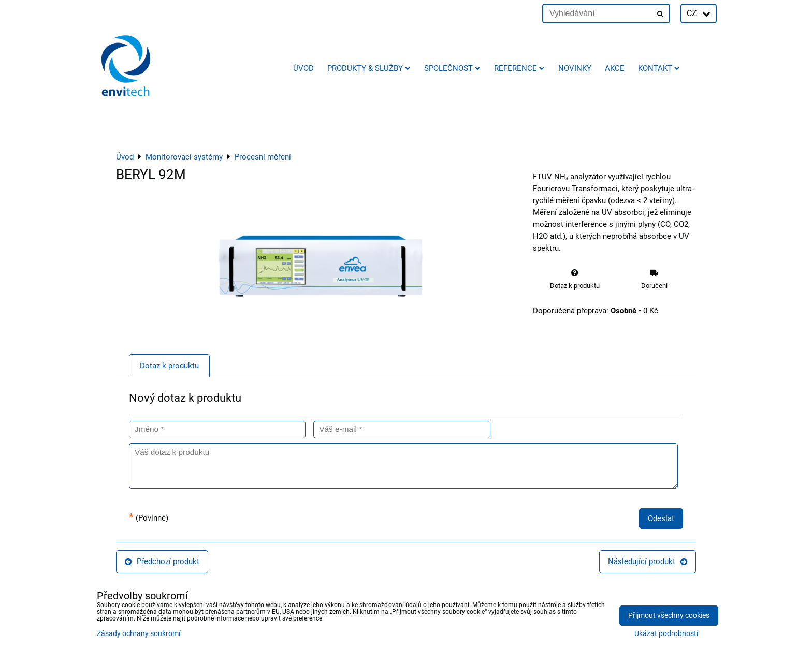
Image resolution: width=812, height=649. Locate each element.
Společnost (452, 68)
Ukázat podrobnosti (666, 634)
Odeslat (661, 518)
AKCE (615, 68)
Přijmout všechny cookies (669, 616)
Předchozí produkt (162, 561)
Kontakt (659, 68)
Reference (519, 68)
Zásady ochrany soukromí (139, 634)
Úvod (303, 68)
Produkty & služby (369, 68)
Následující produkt (648, 561)
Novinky (575, 68)
